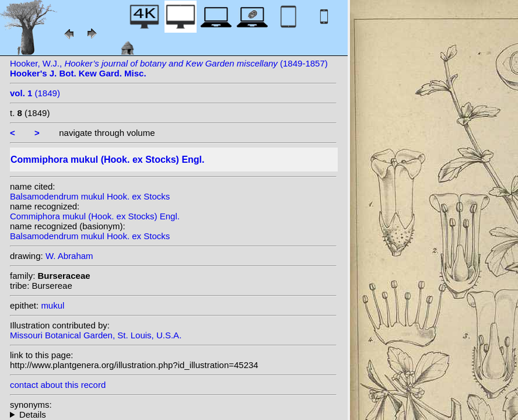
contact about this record (58, 385)
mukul (52, 305)
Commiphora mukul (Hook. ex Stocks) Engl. (95, 216)
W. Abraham (69, 256)
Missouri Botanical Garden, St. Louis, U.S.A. (96, 335)
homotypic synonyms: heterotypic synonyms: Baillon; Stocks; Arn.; (173, 414)
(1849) (35, 93)
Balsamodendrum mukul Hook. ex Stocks (90, 196)
